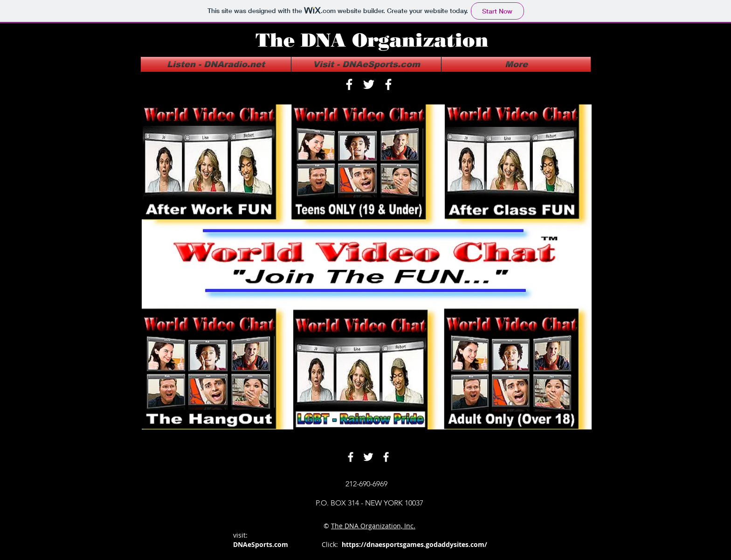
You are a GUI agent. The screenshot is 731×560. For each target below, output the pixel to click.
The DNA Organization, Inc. (373, 526)
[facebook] (349, 84)
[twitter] (369, 84)
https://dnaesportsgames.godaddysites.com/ (414, 544)
